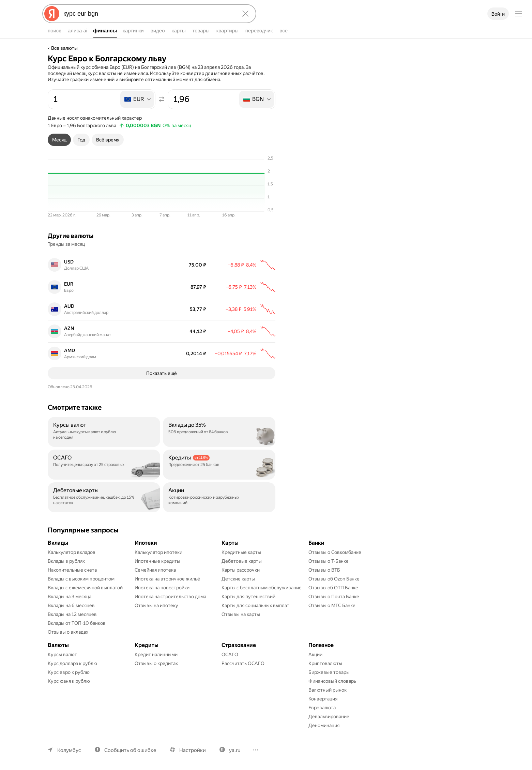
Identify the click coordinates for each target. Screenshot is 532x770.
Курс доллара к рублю (72, 663)
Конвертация (323, 699)
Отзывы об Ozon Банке (334, 579)
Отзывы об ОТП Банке (333, 588)
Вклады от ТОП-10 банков (77, 623)
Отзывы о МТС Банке (332, 605)
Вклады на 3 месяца (70, 597)
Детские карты (238, 579)
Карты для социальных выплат (255, 605)
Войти (498, 14)
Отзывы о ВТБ (324, 570)
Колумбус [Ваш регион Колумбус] (69, 750)
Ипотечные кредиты (157, 561)
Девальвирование (329, 716)
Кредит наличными (156, 654)
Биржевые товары (329, 672)
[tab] (59, 140)
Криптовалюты (325, 663)
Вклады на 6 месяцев (71, 605)
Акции (315, 654)
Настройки (193, 750)
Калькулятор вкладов (72, 552)
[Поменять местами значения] (162, 99)
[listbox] (138, 99)
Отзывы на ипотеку (156, 605)
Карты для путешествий (248, 597)
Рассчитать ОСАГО (243, 663)
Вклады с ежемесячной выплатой (85, 588)
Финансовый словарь (332, 681)
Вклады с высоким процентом (81, 579)
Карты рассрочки (241, 570)
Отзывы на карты (241, 614)
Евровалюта (322, 708)
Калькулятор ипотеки (158, 552)
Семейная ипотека (155, 570)
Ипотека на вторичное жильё (167, 579)
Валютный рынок (328, 690)
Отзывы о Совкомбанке (335, 552)
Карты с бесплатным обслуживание (262, 588)
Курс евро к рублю (69, 672)
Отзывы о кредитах (156, 663)
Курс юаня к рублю (69, 681)
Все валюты (64, 48)
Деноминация (324, 725)
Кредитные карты (241, 552)
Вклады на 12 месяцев (72, 614)
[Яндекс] (52, 14)
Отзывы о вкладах (68, 632)
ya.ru (235, 750)
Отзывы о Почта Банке (334, 597)
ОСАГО (230, 654)
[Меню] (518, 14)
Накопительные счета (72, 570)
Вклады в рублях (66, 561)
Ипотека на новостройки (162, 588)
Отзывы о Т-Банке (329, 561)
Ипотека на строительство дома (170, 597)
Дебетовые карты (242, 561)
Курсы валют (62, 654)
